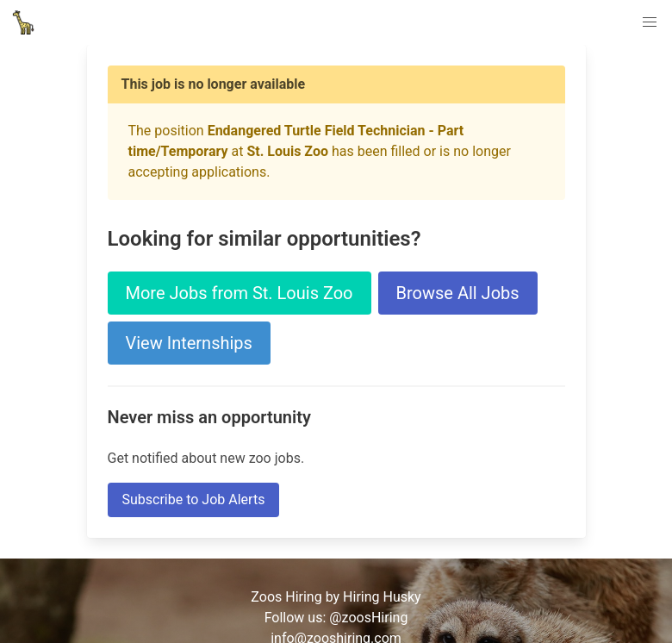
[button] (650, 22)
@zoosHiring (368, 618)
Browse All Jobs (458, 293)
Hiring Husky (382, 597)
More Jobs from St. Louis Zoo (240, 293)
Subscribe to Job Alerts (194, 499)
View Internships (189, 343)
